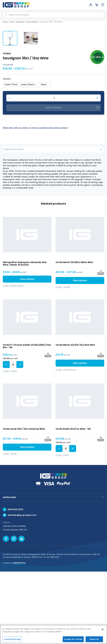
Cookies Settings (12, 639)
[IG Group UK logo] (16, 5)
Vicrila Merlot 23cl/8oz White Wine (74, 335)
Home (5, 22)
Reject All (94, 639)
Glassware (20, 22)
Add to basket (54, 180)
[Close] (103, 629)
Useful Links (9, 570)
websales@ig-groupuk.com (22, 587)
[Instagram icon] (14, 611)
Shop (12, 22)
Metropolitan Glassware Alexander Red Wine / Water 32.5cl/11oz (25, 336)
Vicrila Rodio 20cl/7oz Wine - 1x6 (73, 501)
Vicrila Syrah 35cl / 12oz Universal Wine (24, 501)
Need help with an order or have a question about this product (35, 200)
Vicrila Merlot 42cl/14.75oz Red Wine (75, 417)
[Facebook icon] (6, 611)
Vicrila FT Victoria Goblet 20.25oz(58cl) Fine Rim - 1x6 (27, 419)
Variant (7, 151)
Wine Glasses (32, 22)
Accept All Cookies (73, 639)
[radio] (11, 157)
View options (27, 351)
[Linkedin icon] (22, 611)
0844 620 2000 (15, 582)
